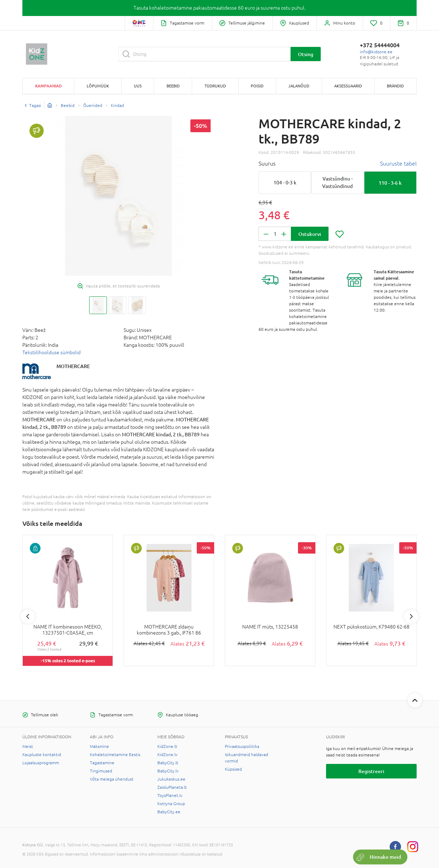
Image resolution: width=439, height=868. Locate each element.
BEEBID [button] (173, 86)
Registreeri (371, 771)
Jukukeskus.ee (171, 779)
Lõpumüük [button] (98, 86)
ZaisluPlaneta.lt (172, 787)
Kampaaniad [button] (48, 86)
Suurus (267, 163)
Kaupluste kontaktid (42, 755)
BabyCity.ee (169, 812)
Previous (28, 616)
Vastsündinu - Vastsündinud (337, 182)
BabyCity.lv (168, 771)
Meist (28, 746)
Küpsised (233, 769)
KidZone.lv (167, 755)
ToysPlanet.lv (170, 796)
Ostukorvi (310, 234)
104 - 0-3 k (285, 183)
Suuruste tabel (398, 163)
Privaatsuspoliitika (242, 746)
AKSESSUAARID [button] (348, 86)
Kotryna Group (171, 804)
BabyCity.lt (168, 763)
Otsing (306, 54)
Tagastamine (102, 763)
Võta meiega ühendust (112, 779)
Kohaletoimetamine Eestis (115, 755)
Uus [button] (138, 86)
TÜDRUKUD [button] (215, 86)
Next (411, 616)
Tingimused (101, 771)
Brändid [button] (395, 86)
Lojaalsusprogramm (41, 763)
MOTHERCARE (73, 366)
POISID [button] (257, 86)
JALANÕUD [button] (299, 86)
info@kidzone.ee (376, 52)
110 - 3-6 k (390, 183)
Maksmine (99, 746)
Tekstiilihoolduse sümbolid (52, 352)
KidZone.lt (167, 746)
